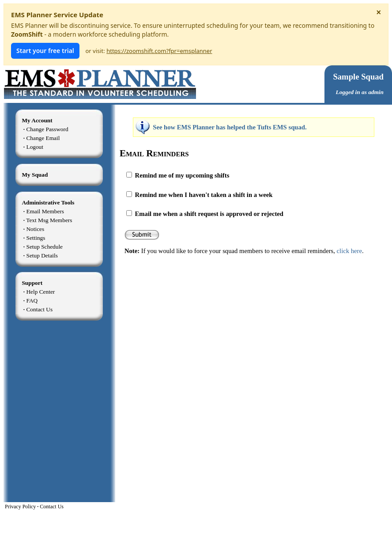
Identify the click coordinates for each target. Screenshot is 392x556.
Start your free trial (45, 51)
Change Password (47, 129)
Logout (35, 147)
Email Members (45, 211)
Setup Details (42, 255)
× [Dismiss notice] (379, 12)
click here (349, 251)
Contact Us (39, 309)
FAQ (32, 301)
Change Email (43, 138)
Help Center (40, 292)
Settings (36, 238)
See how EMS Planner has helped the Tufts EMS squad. (230, 127)
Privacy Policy (20, 507)
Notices (35, 229)
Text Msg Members (49, 220)
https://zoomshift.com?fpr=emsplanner (159, 51)
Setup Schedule (44, 247)
